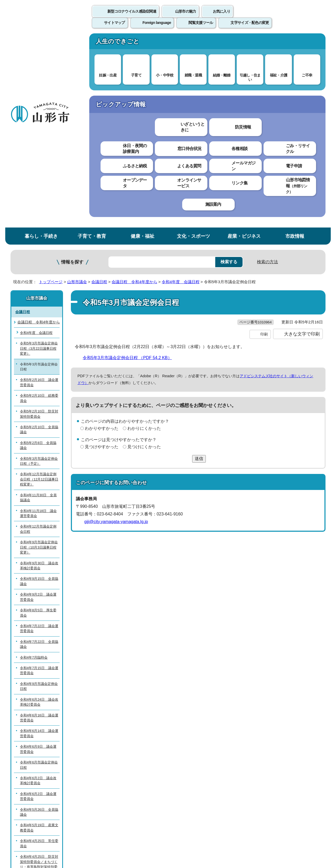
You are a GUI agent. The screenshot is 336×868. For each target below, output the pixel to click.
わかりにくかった (144, 246)
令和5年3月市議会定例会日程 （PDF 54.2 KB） (130, 175)
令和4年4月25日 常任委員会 (39, 650)
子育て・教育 (92, 43)
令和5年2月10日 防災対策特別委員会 (39, 221)
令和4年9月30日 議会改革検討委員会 (39, 372)
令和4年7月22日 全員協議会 (39, 451)
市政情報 (295, 43)
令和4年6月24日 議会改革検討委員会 (39, 509)
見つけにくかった (144, 264)
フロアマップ (29, 824)
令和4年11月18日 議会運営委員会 (38, 320)
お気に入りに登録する (303, 101)
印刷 (264, 152)
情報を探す (72, 69)
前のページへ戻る (264, 729)
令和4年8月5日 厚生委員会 (38, 420)
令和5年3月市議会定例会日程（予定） (39, 268)
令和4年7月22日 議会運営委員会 (39, 435)
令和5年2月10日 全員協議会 (39, 236)
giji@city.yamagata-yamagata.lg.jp (116, 339)
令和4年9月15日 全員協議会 (39, 388)
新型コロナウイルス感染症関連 (132, 17)
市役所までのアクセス (73, 824)
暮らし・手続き (41, 43)
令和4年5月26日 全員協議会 (39, 619)
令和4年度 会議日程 (180, 89)
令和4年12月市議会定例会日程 (38, 336)
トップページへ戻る (308, 729)
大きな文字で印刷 (302, 152)
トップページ (51, 89)
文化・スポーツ (193, 43)
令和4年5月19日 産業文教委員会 (39, 634)
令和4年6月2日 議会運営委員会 (38, 603)
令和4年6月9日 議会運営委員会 (38, 556)
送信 (199, 276)
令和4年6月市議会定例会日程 (39, 572)
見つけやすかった (102, 264)
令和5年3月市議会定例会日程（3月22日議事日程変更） (39, 155)
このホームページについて (40, 746)
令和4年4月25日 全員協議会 (39, 692)
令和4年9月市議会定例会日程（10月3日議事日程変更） (39, 354)
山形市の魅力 (186, 17)
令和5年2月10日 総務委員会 (39, 205)
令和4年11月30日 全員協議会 (38, 304)
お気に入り (222, 17)
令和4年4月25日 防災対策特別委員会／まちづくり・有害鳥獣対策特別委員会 (39, 671)
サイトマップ (225, 746)
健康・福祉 (143, 43)
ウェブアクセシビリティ (174, 746)
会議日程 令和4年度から (134, 89)
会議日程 (99, 89)
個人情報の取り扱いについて (108, 746)
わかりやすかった (102, 246)
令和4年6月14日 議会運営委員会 (39, 540)
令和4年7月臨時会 (34, 464)
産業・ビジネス (244, 43)
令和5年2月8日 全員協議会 (38, 252)
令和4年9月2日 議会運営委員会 (38, 404)
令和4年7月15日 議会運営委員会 (39, 477)
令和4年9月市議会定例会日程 (39, 493)
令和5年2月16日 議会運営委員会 (39, 189)
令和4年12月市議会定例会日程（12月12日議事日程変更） (39, 286)
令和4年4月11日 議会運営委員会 (39, 708)
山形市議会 (77, 89)
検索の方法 (267, 69)
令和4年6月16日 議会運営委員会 (39, 524)
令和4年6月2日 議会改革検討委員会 (38, 587)
